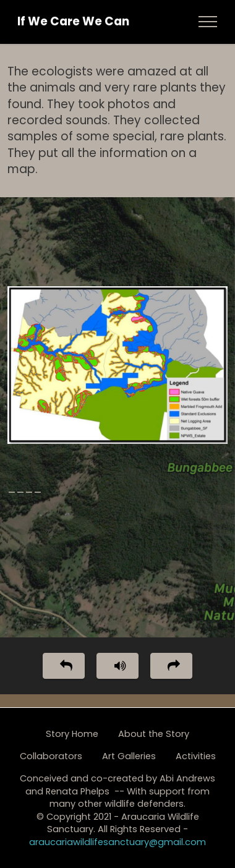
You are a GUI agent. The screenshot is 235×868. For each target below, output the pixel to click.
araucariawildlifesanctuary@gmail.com (117, 842)
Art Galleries (129, 756)
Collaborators (51, 756)
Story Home (72, 734)
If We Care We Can (73, 22)
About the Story (154, 734)
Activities (196, 756)
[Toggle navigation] (208, 22)
